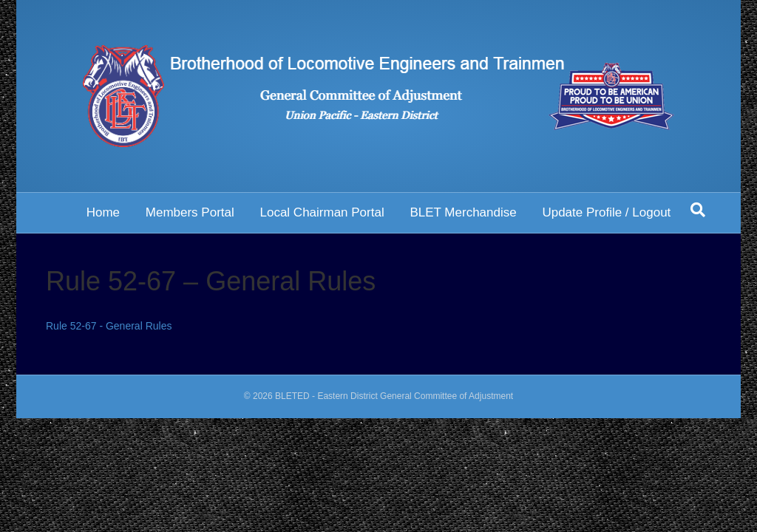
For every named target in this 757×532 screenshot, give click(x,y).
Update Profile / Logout (606, 212)
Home (103, 212)
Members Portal (190, 212)
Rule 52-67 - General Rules (109, 326)
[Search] (698, 210)
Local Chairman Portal (322, 212)
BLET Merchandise (463, 212)
